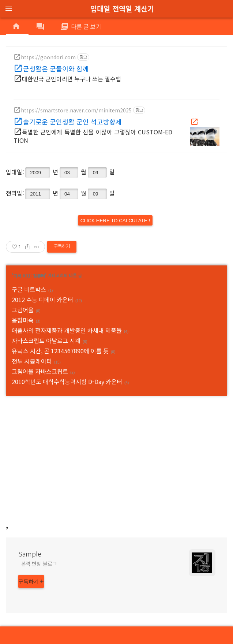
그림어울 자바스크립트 (40, 371)
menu (9, 9)
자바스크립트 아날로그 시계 (46, 340)
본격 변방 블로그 (39, 563)
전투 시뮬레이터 (32, 361)
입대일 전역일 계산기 (122, 9)
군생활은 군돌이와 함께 (56, 68)
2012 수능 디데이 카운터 (42, 299)
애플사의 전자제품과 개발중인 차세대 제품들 (67, 330)
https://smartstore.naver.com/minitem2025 (76, 110)
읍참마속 (23, 320)
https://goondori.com (48, 57)
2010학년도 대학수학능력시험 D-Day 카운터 (67, 381)
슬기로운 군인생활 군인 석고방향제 (72, 122)
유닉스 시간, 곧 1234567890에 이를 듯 (60, 351)
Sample (30, 554)
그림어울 (23, 310)
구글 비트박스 (29, 289)
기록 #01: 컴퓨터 (29, 275)
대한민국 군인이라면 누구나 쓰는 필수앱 (72, 79)
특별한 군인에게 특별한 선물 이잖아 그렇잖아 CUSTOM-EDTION (93, 136)
